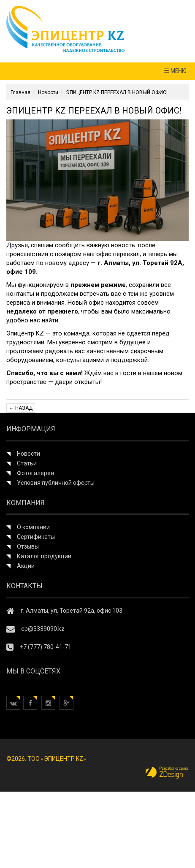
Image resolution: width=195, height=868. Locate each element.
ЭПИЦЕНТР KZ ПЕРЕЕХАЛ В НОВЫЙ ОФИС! (117, 92)
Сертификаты (36, 537)
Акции (26, 566)
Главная (20, 92)
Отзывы (28, 546)
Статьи (27, 463)
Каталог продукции (44, 556)
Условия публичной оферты (56, 483)
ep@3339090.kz (43, 629)
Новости (48, 92)
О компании (33, 527)
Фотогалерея (35, 473)
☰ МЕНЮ (175, 71)
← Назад (21, 408)
